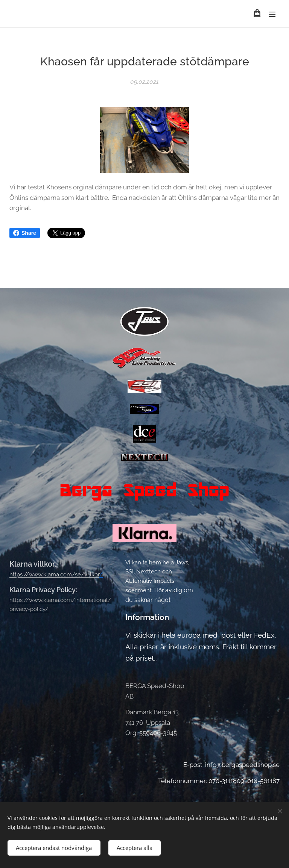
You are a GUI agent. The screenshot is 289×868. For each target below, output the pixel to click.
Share (25, 233)
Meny (272, 14)
